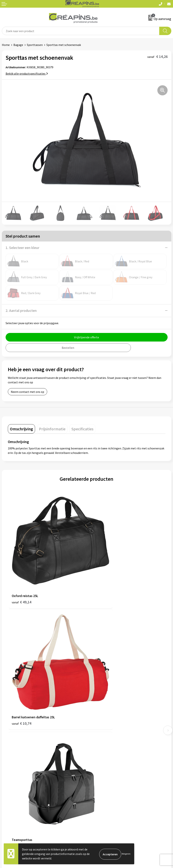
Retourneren (10, 783)
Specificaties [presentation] (82, 429)
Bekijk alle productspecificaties (27, 74)
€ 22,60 (100, 671)
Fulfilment (95, 708)
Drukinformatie (98, 714)
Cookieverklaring (99, 777)
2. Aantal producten (21, 310)
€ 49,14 (22, 575)
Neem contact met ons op (27, 392)
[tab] (21, 429)
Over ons (94, 725)
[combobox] (81, 31)
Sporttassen (35, 45)
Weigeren (126, 854)
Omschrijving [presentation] (21, 429)
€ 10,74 (100, 575)
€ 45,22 (22, 671)
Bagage (18, 45)
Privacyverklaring (99, 783)
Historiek (94, 720)
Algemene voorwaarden (103, 772)
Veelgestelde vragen (15, 777)
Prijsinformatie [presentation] (52, 429)
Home (6, 45)
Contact (7, 772)
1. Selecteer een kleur (22, 248)
